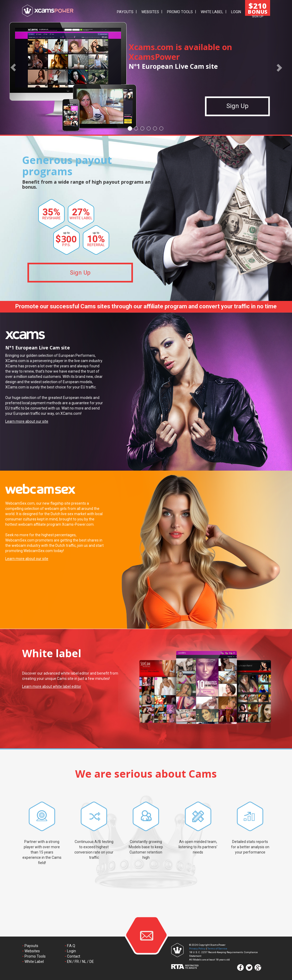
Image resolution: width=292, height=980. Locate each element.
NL (84, 962)
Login (236, 12)
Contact (74, 956)
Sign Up (237, 109)
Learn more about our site (27, 421)
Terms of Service (217, 949)
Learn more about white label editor (52, 686)
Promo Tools (180, 12)
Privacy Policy (197, 949)
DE (92, 962)
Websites (150, 12)
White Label (212, 12)
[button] (13, 67)
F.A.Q (71, 946)
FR (77, 962)
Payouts (125, 12)
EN (69, 962)
